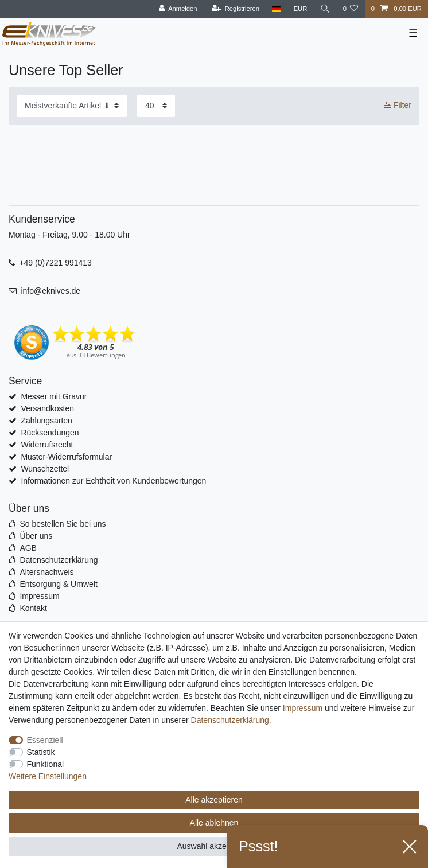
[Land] (276, 9)
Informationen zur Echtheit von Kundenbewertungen (113, 481)
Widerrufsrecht (47, 445)
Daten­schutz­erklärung (230, 720)
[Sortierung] (72, 106)
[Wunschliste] (350, 9)
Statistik (41, 752)
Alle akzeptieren (214, 800)
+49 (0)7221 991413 (55, 263)
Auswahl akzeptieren (214, 846)
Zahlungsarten (46, 421)
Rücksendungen (50, 433)
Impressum (39, 596)
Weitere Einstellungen (48, 776)
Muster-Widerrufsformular (66, 457)
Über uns (36, 536)
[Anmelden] (178, 9)
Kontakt (33, 608)
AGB (28, 548)
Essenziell (45, 740)
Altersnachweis (46, 572)
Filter (398, 105)
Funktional (46, 764)
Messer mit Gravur (54, 396)
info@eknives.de (50, 291)
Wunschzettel (45, 469)
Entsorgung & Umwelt (58, 584)
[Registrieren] (236, 9)
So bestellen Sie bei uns (63, 524)
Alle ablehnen (214, 823)
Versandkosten (47, 408)
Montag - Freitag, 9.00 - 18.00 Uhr (69, 235)
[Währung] (300, 9)
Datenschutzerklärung (59, 560)
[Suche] (325, 9)
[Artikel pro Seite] (156, 106)
